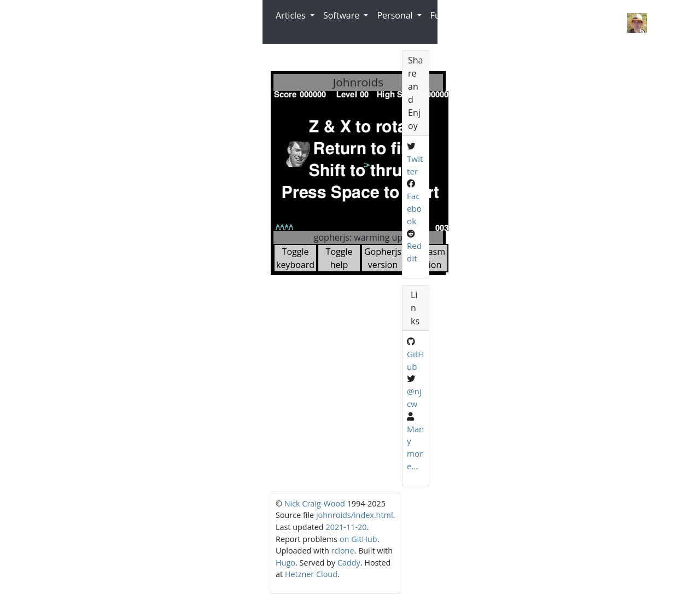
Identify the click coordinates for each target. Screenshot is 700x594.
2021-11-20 (346, 527)
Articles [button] (292, 15)
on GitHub (358, 539)
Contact (519, 23)
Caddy (349, 563)
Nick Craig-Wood (582, 22)
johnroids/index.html (355, 515)
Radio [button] (476, 15)
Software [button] (342, 15)
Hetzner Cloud (311, 574)
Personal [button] (396, 15)
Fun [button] (439, 15)
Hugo (285, 563)
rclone (343, 551)
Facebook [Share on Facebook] (414, 208)
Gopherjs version (383, 258)
